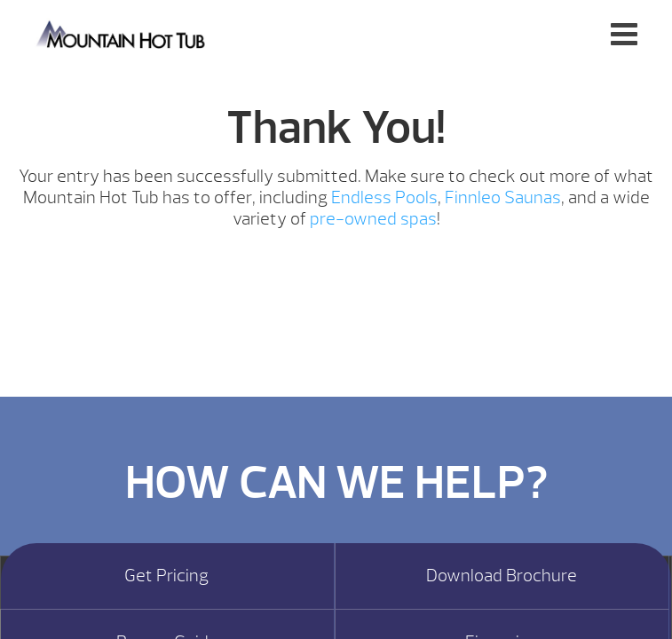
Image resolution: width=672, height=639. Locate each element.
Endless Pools (384, 197)
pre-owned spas (373, 219)
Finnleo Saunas (503, 197)
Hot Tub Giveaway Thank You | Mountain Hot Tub (122, 33)
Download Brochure (502, 576)
